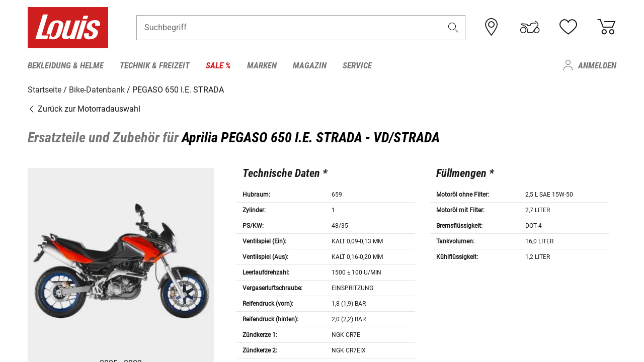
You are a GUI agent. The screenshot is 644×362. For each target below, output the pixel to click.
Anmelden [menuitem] (597, 65)
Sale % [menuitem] (218, 65)
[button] (453, 28)
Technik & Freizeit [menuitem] (155, 65)
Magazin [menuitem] (310, 65)
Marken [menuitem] (262, 65)
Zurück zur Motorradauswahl (84, 108)
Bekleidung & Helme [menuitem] (66, 65)
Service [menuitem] (357, 65)
